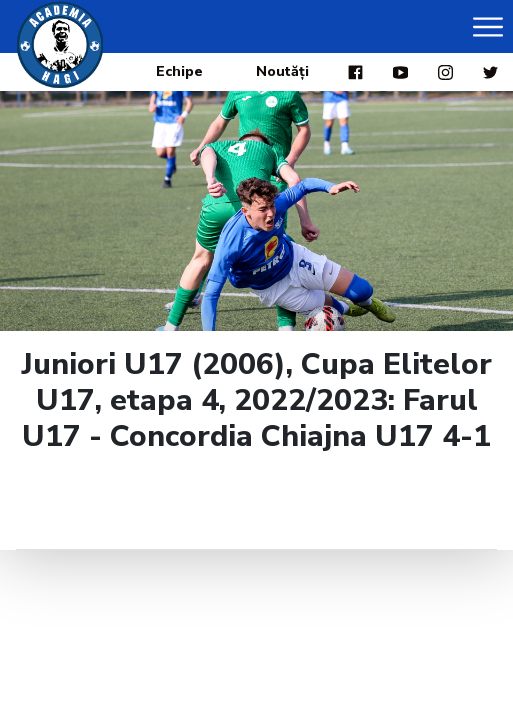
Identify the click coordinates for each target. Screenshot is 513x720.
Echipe (179, 71)
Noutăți (282, 71)
